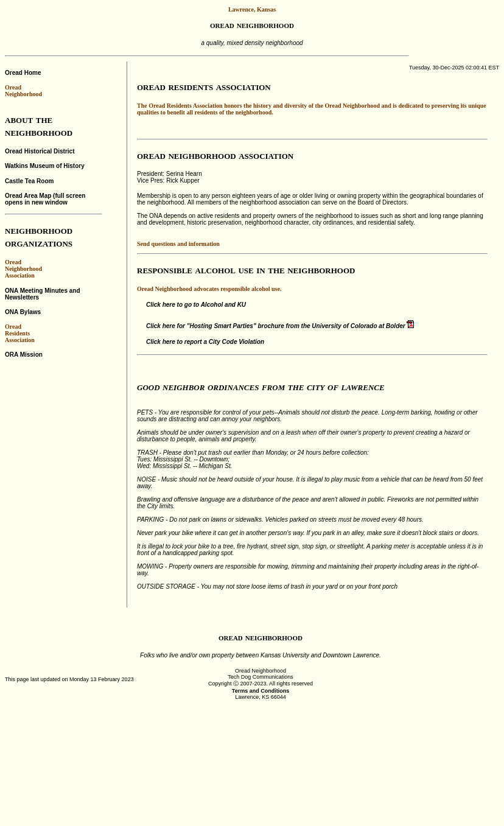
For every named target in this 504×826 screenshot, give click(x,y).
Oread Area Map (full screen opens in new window (45, 199)
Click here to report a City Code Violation (205, 342)
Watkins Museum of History (45, 166)
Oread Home (23, 73)
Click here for (281, 326)
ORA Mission (24, 355)
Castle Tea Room (29, 181)
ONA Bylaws (23, 312)
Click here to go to (196, 305)
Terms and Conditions (261, 691)
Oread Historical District (40, 151)
